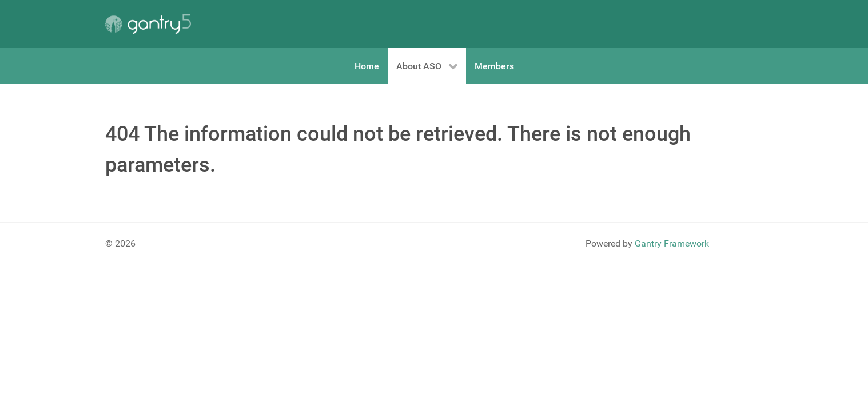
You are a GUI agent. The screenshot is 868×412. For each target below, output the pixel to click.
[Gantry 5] (148, 24)
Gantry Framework (672, 243)
